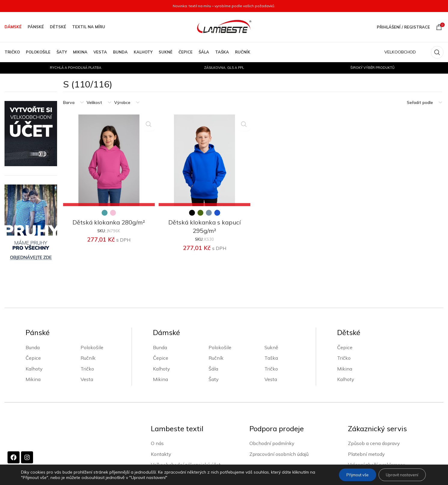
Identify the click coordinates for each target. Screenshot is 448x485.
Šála (213, 369)
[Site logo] (224, 27)
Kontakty (161, 454)
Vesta (87, 379)
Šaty (214, 379)
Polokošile (92, 347)
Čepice (33, 358)
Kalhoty (34, 369)
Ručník (88, 358)
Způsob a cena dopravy (374, 443)
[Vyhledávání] (437, 52)
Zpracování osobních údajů (279, 454)
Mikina (33, 379)
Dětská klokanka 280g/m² (108, 221)
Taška (271, 358)
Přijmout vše (350, 475)
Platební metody (366, 454)
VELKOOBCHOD (400, 52)
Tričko (87, 369)
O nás (157, 443)
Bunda (33, 347)
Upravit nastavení (399, 475)
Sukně (271, 347)
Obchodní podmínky (272, 443)
